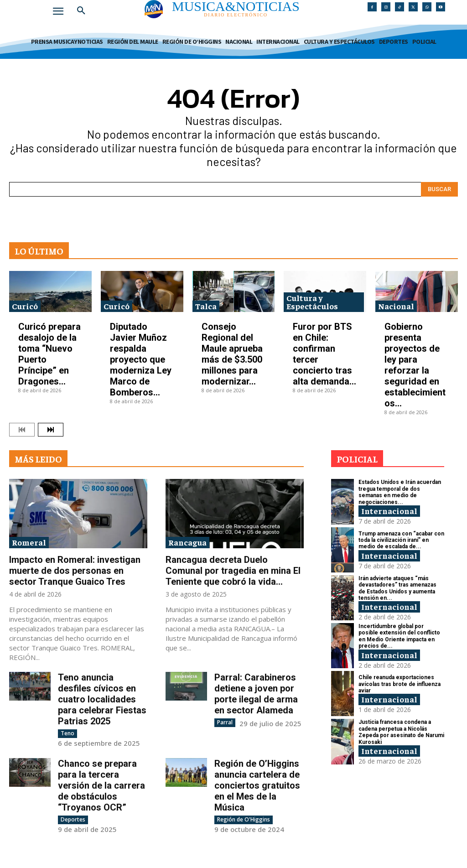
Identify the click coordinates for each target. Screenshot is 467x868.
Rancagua (187, 542)
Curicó (25, 306)
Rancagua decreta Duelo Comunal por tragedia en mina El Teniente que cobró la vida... (233, 571)
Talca (206, 306)
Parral (225, 722)
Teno (67, 733)
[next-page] (51, 430)
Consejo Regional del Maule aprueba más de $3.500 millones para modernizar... (232, 354)
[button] (81, 11)
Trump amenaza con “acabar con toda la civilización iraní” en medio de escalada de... (401, 540)
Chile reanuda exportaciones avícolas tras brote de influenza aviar (400, 684)
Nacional (396, 306)
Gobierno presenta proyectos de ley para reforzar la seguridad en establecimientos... (415, 365)
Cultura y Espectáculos (312, 302)
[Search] (439, 189)
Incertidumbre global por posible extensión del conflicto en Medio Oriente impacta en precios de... (399, 636)
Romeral (29, 542)
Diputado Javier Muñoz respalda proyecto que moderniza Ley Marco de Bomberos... (141, 359)
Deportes (73, 819)
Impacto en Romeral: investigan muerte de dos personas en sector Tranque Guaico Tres (75, 571)
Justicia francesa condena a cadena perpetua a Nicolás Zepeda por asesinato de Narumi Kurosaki (401, 732)
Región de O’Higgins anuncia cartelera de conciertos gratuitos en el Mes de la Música (257, 785)
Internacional (389, 511)
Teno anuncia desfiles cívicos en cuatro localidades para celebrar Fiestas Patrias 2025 (102, 699)
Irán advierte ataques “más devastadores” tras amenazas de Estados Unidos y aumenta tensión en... (397, 588)
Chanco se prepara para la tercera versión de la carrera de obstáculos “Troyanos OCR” (101, 785)
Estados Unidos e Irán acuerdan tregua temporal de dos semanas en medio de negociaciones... (400, 492)
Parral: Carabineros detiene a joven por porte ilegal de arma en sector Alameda (256, 694)
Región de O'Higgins (244, 819)
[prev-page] (22, 430)
